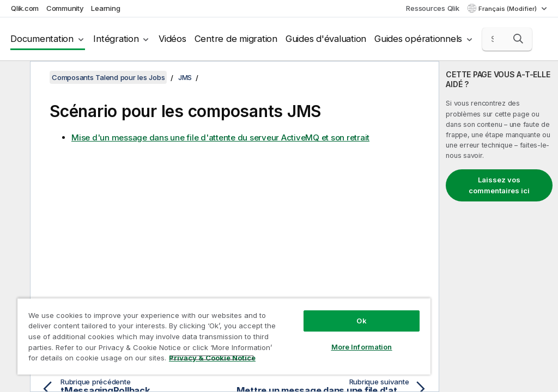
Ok (361, 321)
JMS (185, 77)
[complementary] (499, 226)
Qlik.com (25, 8)
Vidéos (172, 39)
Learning (105, 8)
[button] (518, 39)
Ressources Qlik (432, 8)
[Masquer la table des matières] (14, 78)
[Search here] (507, 39)
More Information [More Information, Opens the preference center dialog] (362, 347)
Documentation (42, 39)
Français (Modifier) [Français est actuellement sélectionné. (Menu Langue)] (508, 9)
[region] (224, 336)
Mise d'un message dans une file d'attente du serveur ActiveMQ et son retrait (220, 137)
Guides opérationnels (418, 39)
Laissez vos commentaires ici (499, 185)
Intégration (116, 39)
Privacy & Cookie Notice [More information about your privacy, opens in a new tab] (212, 358)
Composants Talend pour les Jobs (108, 77)
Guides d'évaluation (326, 39)
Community (65, 8)
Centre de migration (236, 39)
